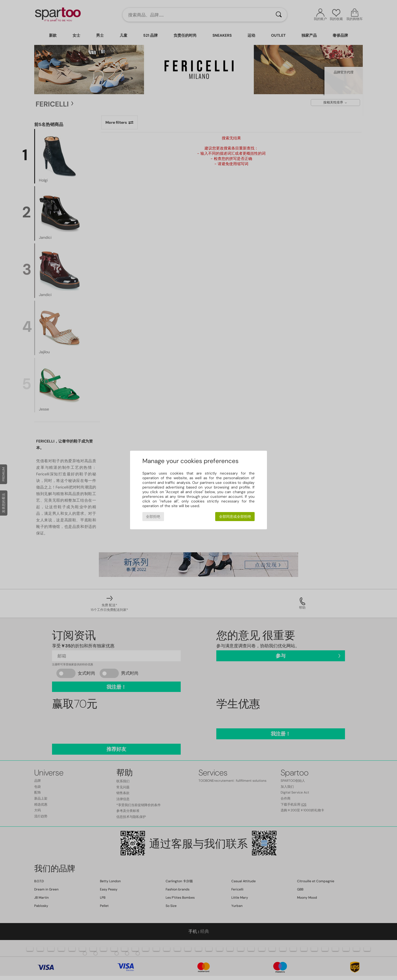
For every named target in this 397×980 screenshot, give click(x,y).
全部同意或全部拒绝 (235, 517)
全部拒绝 (153, 517)
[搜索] (279, 15)
